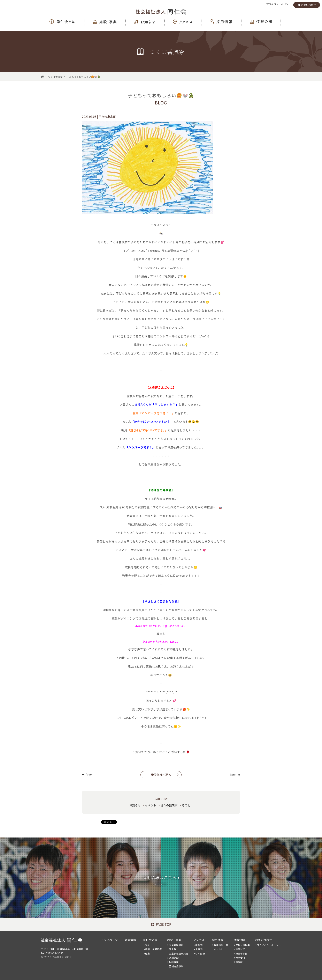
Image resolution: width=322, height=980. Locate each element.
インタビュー (221, 949)
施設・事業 (174, 940)
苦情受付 (240, 958)
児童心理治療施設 (179, 953)
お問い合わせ (307, 5)
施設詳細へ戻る (161, 775)
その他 (186, 805)
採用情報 (218, 940)
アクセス (199, 940)
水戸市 (199, 949)
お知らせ (135, 805)
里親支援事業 (176, 966)
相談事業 (174, 962)
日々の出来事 (169, 805)
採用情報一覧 (221, 945)
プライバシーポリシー (278, 4)
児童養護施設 (176, 945)
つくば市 (200, 953)
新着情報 (130, 940)
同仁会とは (150, 940)
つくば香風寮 (55, 77)
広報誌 (239, 962)
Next (235, 775)
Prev (87, 775)
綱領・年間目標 (154, 949)
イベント (151, 805)
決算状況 (240, 949)
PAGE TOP (161, 924)
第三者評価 (241, 953)
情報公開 (239, 940)
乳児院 (173, 949)
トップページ (109, 940)
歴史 (148, 953)
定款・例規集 (243, 945)
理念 (148, 945)
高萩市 (199, 945)
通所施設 (174, 958)
